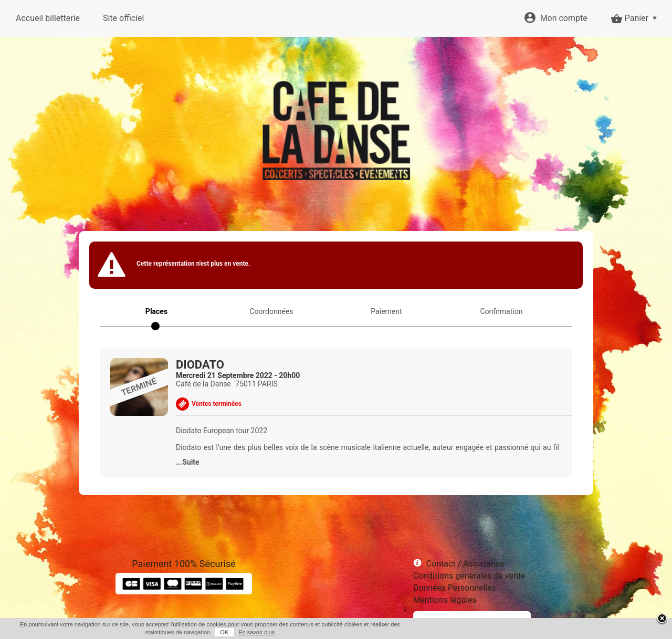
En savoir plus (256, 632)
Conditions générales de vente (469, 576)
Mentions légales (445, 600)
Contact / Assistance (465, 564)
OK (224, 632)
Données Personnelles (455, 588)
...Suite (188, 462)
